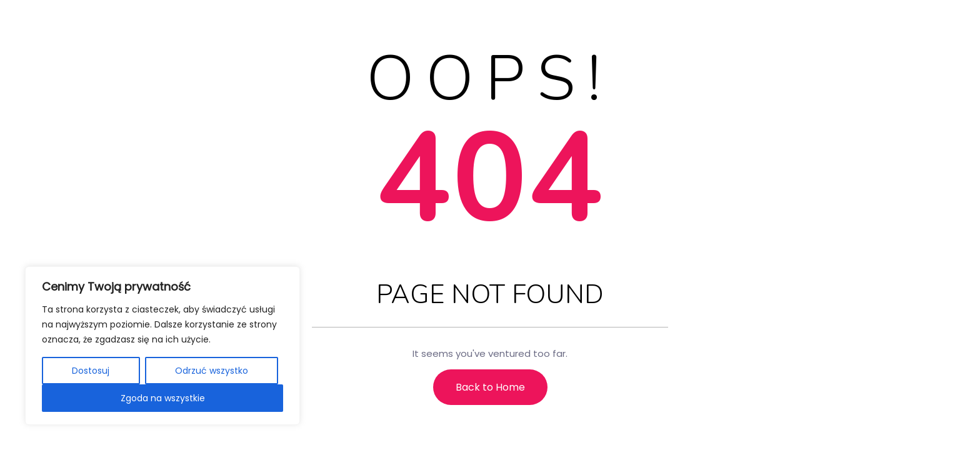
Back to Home (490, 387)
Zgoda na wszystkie (163, 398)
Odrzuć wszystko (212, 371)
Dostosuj (91, 371)
